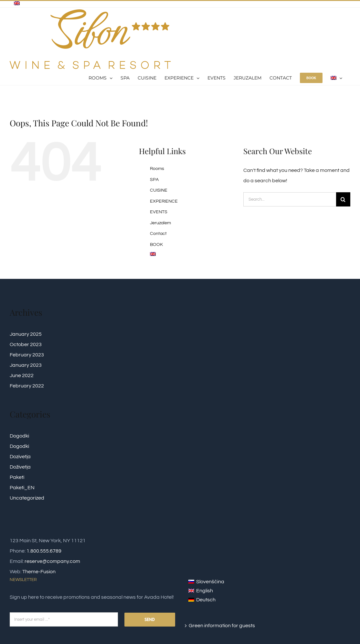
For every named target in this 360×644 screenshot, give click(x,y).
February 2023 (27, 355)
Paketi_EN (22, 488)
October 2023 (26, 344)
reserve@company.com (52, 561)
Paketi (17, 477)
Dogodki (19, 436)
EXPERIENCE (164, 201)
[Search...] (290, 199)
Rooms (157, 169)
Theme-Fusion (39, 572)
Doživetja (20, 467)
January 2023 (26, 365)
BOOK (156, 245)
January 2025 (26, 334)
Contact (158, 234)
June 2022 (22, 375)
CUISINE (159, 190)
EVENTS (159, 212)
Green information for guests (222, 626)
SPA (154, 180)
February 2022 (27, 386)
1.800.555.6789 (44, 551)
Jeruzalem (160, 223)
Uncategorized (27, 498)
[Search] (343, 199)
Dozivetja (20, 457)
